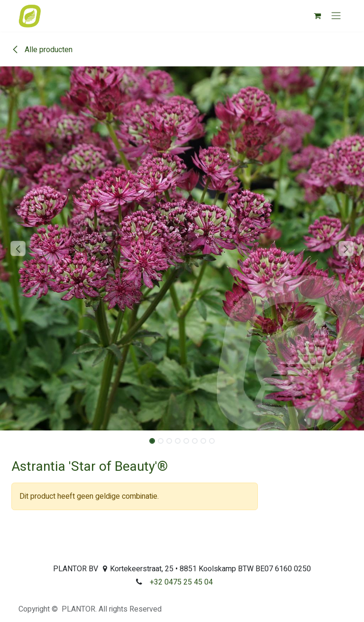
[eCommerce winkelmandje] (317, 16)
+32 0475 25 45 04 (181, 582)
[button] (18, 248)
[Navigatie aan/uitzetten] (336, 16)
